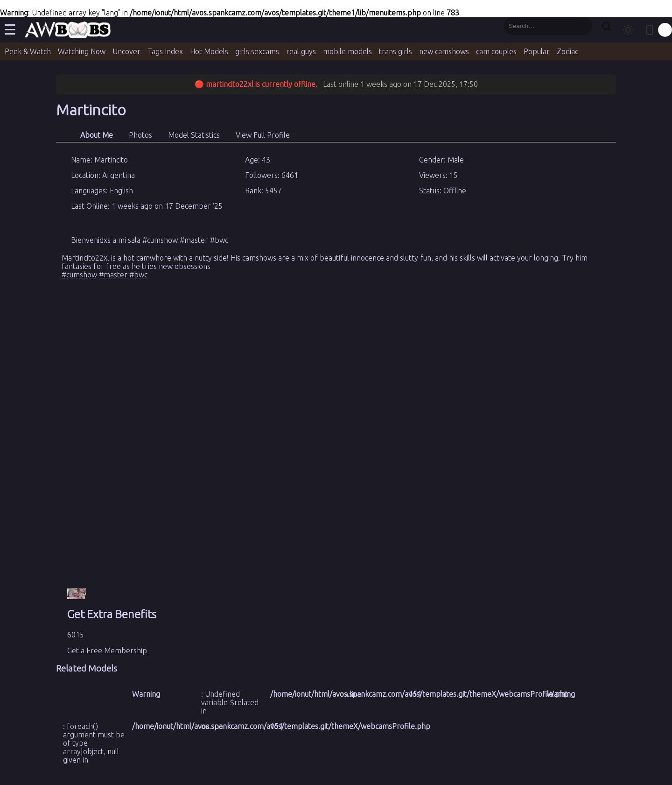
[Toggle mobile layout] (650, 30)
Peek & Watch (28, 51)
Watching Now (82, 51)
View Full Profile (263, 135)
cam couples (496, 51)
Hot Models (209, 51)
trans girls (395, 51)
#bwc (138, 275)
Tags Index (165, 51)
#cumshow (79, 275)
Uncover (126, 51)
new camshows (444, 51)
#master (113, 275)
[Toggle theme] (628, 30)
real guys (301, 51)
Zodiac (567, 51)
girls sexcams (257, 51)
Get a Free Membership (107, 651)
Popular (537, 51)
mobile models (347, 51)
